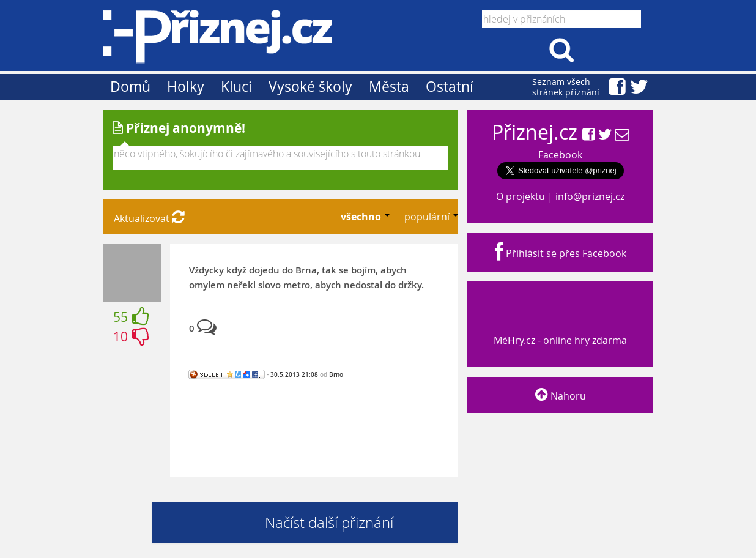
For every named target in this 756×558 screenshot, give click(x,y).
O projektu (521, 196)
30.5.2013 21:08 (294, 374)
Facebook (560, 155)
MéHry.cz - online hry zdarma (559, 329)
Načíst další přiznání (329, 523)
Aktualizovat (149, 218)
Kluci (236, 87)
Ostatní (450, 87)
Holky (186, 87)
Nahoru (561, 396)
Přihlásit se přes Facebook (561, 253)
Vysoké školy (310, 87)
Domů (130, 87)
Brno (336, 374)
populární (428, 217)
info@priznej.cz (590, 196)
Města (389, 87)
